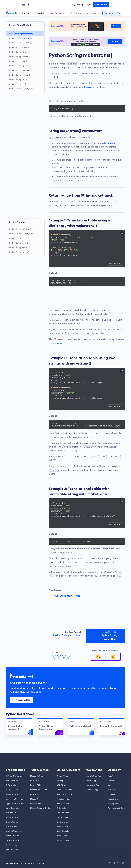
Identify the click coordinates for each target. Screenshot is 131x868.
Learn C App (91, 781)
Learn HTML (36, 785)
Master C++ (35, 799)
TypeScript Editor (65, 799)
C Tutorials (11, 813)
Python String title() (18, 80)
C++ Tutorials (12, 817)
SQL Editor (61, 785)
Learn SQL (35, 781)
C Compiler (62, 808)
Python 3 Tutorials (14, 776)
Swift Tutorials (13, 840)
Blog (110, 785)
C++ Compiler (63, 813)
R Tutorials (11, 785)
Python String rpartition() (20, 38)
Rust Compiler (63, 836)
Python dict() (15, 238)
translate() (90, 87)
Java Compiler (63, 804)
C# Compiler (62, 817)
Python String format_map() (22, 89)
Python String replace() (20, 48)
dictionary (109, 143)
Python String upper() (19, 248)
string (66, 151)
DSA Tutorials (12, 822)
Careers (111, 794)
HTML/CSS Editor (64, 790)
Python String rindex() (19, 57)
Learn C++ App (92, 790)
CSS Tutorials (12, 794)
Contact (111, 781)
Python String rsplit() (18, 66)
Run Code (115, 264)
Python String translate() (20, 43)
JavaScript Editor (65, 794)
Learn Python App (93, 776)
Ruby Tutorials (12, 850)
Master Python (37, 776)
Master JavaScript (39, 790)
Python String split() (18, 61)
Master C (34, 794)
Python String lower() (19, 243)
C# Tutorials (12, 827)
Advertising (113, 799)
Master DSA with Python (41, 808)
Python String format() (19, 252)
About (110, 776)
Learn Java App (92, 785)
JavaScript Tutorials (15, 799)
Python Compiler (64, 776)
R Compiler (62, 781)
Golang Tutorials (14, 831)
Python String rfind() (18, 52)
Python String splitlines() (20, 71)
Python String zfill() (18, 84)
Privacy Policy (114, 804)
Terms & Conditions (116, 808)
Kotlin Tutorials (13, 836)
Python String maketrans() (21, 34)
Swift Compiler (63, 831)
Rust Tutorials (12, 845)
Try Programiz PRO (21, 700)
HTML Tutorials (13, 790)
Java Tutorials (12, 808)
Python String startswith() (21, 75)
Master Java (36, 804)
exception (57, 343)
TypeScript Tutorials (15, 804)
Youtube (111, 790)
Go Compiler (62, 822)
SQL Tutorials (12, 781)
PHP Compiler (63, 827)
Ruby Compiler (63, 840)
